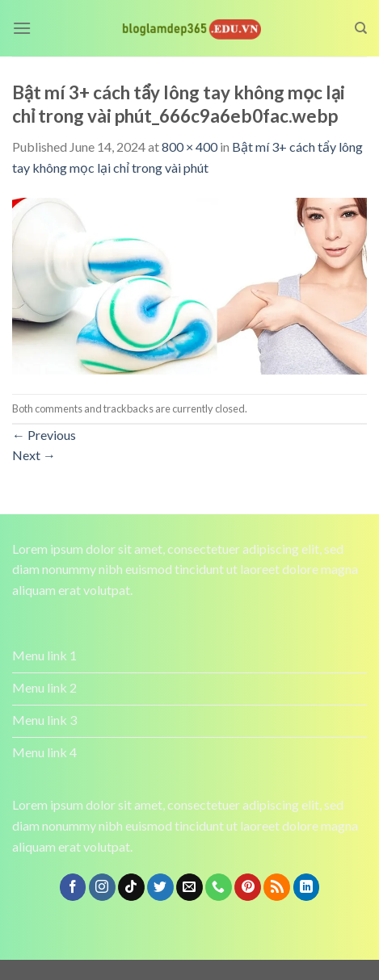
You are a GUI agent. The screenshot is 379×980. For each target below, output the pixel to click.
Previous (44, 435)
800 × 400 (189, 147)
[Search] (361, 28)
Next (34, 455)
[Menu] (22, 28)
